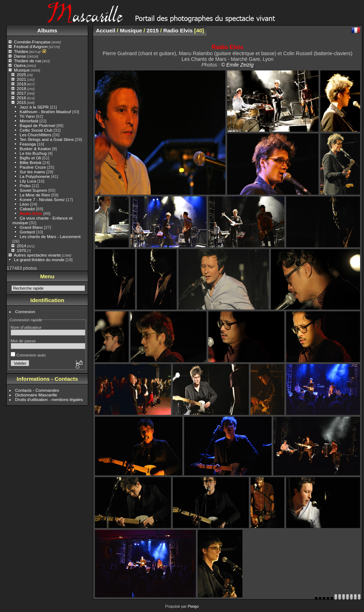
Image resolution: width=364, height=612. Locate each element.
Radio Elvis (31, 213)
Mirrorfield (29, 121)
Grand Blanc (31, 227)
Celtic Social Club (36, 130)
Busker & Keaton (35, 149)
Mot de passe (23, 341)
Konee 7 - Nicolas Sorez (42, 199)
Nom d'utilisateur (26, 327)
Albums (47, 30)
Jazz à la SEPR (34, 107)
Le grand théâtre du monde (39, 260)
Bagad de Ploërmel (37, 125)
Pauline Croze (33, 167)
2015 (21, 102)
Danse (20, 56)
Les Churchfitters (35, 135)
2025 (21, 75)
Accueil (106, 30)
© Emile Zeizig (237, 65)
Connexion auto (28, 355)
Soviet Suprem (33, 190)
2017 (21, 93)
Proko (25, 186)
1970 (21, 250)
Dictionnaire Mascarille (36, 395)
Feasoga (28, 144)
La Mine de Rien (35, 195)
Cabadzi (27, 209)
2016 (21, 98)
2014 (21, 246)
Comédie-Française (32, 42)
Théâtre (21, 51)
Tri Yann (27, 116)
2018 (21, 88)
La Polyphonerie (35, 176)
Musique (22, 70)
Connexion (25, 312)
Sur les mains (32, 172)
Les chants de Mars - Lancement (50, 236)
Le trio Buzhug (33, 153)
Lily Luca (28, 181)
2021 (21, 79)
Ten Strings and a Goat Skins (47, 139)
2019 (21, 84)
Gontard (27, 232)
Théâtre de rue (28, 61)
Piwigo (193, 606)
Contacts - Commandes (37, 390)
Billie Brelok (30, 162)
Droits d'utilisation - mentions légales (49, 399)
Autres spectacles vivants (38, 255)
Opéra (20, 65)
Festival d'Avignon (31, 46)
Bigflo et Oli (30, 158)
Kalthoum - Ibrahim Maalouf (45, 112)
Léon (24, 204)
